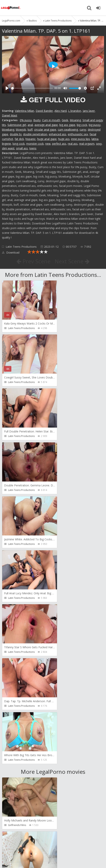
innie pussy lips (81, 139)
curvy (83, 130)
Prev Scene (33, 261)
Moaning (75, 120)
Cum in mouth (51, 120)
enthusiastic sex (78, 134)
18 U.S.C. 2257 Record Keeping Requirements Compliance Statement (50, 856)
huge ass (64, 139)
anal (30, 125)
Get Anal (64, 717)
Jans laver (89, 111)
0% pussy (26, 120)
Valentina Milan (24, 111)
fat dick (19, 139)
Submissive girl (17, 125)
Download (11, 252)
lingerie (6, 144)
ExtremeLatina (68, 609)
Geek (65, 120)
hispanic (31, 139)
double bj (16, 134)
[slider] (32, 88)
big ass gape (67, 125)
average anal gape (46, 125)
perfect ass (59, 144)
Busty (37, 120)
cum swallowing (68, 130)
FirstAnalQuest (16, 663)
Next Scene (72, 261)
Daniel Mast (10, 115)
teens (33, 148)
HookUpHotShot (69, 663)
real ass (73, 144)
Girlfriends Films (17, 609)
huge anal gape (47, 139)
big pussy (95, 125)
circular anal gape (45, 130)
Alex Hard (61, 111)
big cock (82, 125)
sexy (99, 144)
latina (95, 139)
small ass (22, 148)
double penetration (35, 134)
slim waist (8, 148)
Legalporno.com (11, 8)
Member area (30, 843)
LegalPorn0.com (31, 854)
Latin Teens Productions (21, 247)
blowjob (21, 130)
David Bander (44, 111)
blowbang (8, 130)
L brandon (75, 111)
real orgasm (87, 144)
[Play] (7, 88)
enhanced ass (58, 134)
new (48, 144)
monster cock (35, 144)
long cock (19, 144)
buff (30, 130)
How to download (58, 843)
